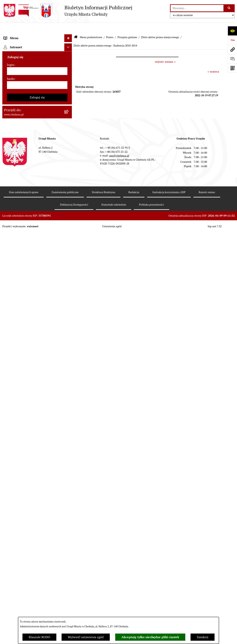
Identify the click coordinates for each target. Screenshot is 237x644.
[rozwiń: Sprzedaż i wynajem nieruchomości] (69, 200)
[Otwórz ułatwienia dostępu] (232, 31)
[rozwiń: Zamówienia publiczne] (69, 190)
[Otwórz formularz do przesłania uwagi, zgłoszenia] (232, 59)
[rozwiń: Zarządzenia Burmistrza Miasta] (69, 159)
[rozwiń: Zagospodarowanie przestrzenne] (69, 338)
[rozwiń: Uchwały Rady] (69, 149)
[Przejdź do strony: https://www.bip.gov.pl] (232, 40)
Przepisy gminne (127, 27)
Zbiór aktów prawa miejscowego (160, 27)
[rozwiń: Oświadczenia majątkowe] (69, 307)
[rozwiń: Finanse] (69, 241)
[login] (37, 594)
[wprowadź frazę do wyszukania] (197, 8)
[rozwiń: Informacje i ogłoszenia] (69, 317)
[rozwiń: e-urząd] (69, 87)
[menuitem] (37, 46)
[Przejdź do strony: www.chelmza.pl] (232, 49)
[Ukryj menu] (68, 28)
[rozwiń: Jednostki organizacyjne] (69, 179)
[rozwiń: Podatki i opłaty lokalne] (69, 251)
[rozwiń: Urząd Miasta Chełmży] (69, 77)
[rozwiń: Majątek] (69, 231)
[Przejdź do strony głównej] (67, 11)
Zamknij (203, 637)
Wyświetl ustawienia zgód (86, 637)
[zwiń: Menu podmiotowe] (69, 36)
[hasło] (37, 608)
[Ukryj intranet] (68, 571)
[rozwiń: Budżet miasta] (69, 210)
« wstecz (213, 61)
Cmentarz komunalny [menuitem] (19, 561)
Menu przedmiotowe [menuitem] (18, 546)
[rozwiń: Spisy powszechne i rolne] (69, 490)
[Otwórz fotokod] (232, 68)
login (11, 588)
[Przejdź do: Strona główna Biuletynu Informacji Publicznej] (76, 27)
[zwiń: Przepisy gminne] (69, 138)
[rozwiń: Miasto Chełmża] (69, 56)
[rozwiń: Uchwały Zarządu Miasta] (69, 169)
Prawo (110, 27)
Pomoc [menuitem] (9, 554)
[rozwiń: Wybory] (69, 261)
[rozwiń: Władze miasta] (69, 66)
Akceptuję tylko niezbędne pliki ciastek (150, 637)
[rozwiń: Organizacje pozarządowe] (69, 282)
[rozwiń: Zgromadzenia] (69, 379)
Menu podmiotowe (91, 27)
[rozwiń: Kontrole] (69, 328)
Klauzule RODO (39, 637)
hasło (11, 602)
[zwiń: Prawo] (69, 107)
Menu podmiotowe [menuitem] (17, 36)
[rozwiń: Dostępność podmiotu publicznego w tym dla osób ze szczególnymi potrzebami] (69, 420)
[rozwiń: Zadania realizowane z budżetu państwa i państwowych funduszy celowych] (69, 471)
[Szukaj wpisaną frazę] (229, 8)
